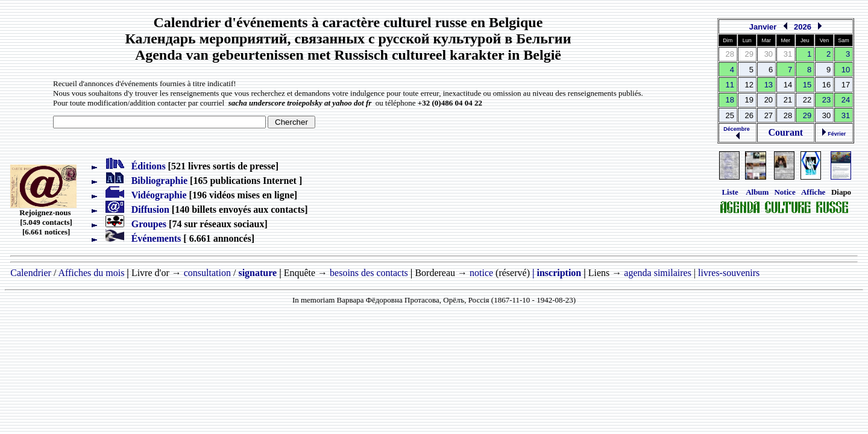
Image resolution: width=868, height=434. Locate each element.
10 (846, 70)
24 (846, 100)
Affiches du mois (91, 273)
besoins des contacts (369, 273)
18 (730, 100)
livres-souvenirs (729, 273)
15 (807, 85)
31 (846, 115)
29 (807, 115)
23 (826, 100)
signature (257, 273)
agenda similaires (658, 273)
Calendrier (31, 273)
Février (834, 134)
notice (481, 273)
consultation (207, 273)
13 (769, 85)
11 (730, 85)
